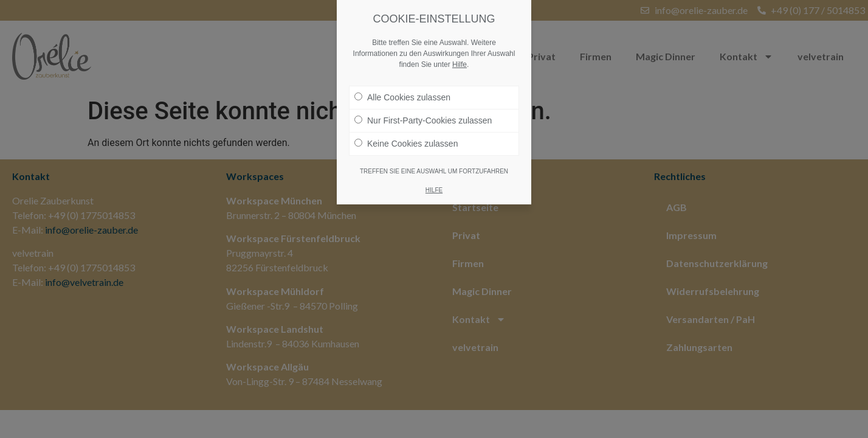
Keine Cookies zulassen (406, 138)
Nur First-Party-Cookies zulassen (423, 115)
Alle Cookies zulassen (402, 92)
